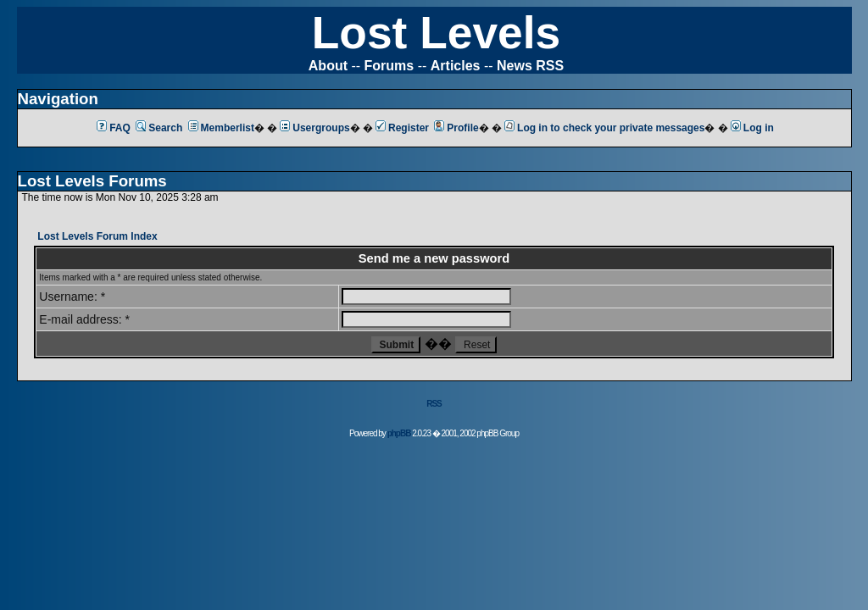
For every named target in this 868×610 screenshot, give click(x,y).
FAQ (114, 128)
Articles (456, 66)
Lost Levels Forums (92, 181)
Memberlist (221, 128)
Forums (389, 66)
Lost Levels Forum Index (97, 236)
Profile (456, 128)
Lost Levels (436, 33)
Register (402, 128)
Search (159, 128)
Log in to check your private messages (604, 128)
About (328, 66)
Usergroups (314, 128)
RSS (434, 404)
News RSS (530, 66)
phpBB (399, 433)
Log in (752, 128)
